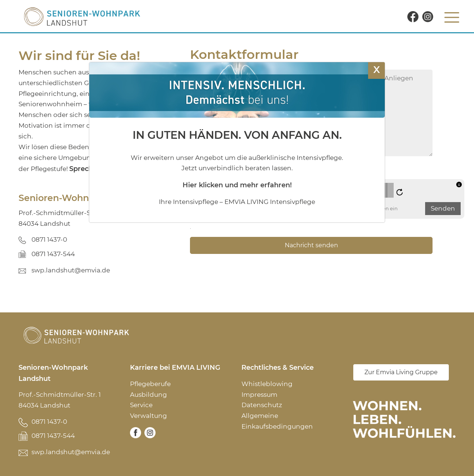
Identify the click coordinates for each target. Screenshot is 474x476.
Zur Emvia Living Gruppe (401, 372)
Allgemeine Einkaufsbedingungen (277, 421)
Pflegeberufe (150, 384)
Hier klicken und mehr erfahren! (237, 185)
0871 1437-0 (49, 239)
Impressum (259, 395)
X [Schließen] (377, 69)
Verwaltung (148, 416)
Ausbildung (148, 395)
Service (141, 405)
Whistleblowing (267, 384)
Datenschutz (262, 405)
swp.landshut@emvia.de (71, 270)
